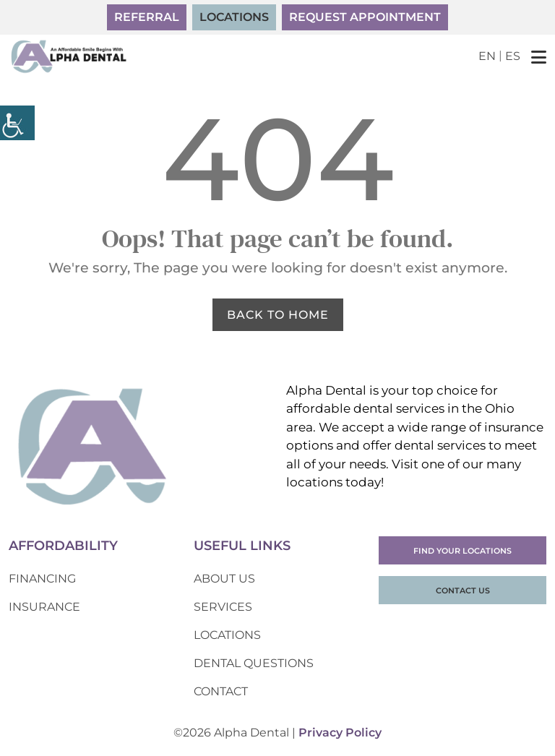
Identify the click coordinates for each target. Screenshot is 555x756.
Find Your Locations (462, 551)
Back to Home (278, 315)
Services (223, 607)
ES (513, 56)
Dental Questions (254, 663)
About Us (224, 579)
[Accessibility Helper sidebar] (17, 123)
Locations (234, 17)
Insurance (44, 607)
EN (487, 56)
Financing (42, 579)
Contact (221, 691)
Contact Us (463, 590)
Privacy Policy (340, 733)
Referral (147, 17)
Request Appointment (365, 17)
